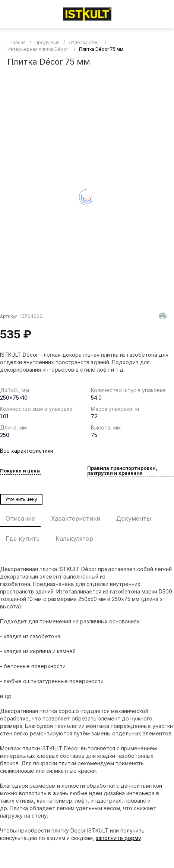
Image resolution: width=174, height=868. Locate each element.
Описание (20, 518)
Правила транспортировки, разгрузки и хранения (122, 471)
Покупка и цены (20, 471)
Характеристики (76, 518)
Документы (134, 518)
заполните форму (118, 838)
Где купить (23, 539)
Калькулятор (74, 539)
